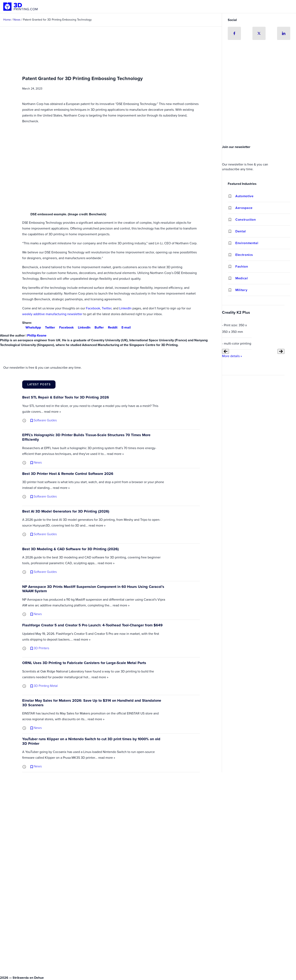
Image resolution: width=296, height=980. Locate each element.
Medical (242, 278)
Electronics (244, 255)
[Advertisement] (259, 112)
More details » (232, 356)
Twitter (107, 308)
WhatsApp (32, 327)
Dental (241, 231)
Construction (246, 220)
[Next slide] (281, 351)
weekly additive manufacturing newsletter (52, 314)
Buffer (98, 327)
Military (241, 290)
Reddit (111, 327)
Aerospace (244, 208)
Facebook (93, 308)
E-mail (124, 327)
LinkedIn (125, 308)
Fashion (242, 266)
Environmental (247, 243)
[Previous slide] (225, 351)
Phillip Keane (37, 335)
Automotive (244, 196)
